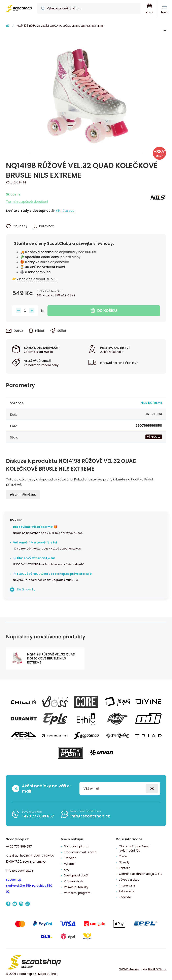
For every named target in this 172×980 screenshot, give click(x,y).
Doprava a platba (76, 846)
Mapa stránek (48, 974)
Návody (124, 862)
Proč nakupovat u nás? (80, 852)
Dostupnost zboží (76, 875)
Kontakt (124, 868)
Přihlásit (152, 788)
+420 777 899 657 (38, 816)
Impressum (127, 885)
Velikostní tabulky (76, 887)
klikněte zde (65, 211)
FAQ (67, 870)
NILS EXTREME (151, 403)
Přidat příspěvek (23, 495)
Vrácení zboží (73, 881)
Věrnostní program (77, 893)
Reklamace (127, 891)
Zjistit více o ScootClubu (36, 279)
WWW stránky (129, 969)
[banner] (19, 9)
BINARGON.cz (157, 969)
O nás (123, 856)
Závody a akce (129, 880)
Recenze (125, 897)
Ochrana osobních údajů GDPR (141, 874)
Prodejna (70, 858)
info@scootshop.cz (90, 816)
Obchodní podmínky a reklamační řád (135, 848)
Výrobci (69, 864)
